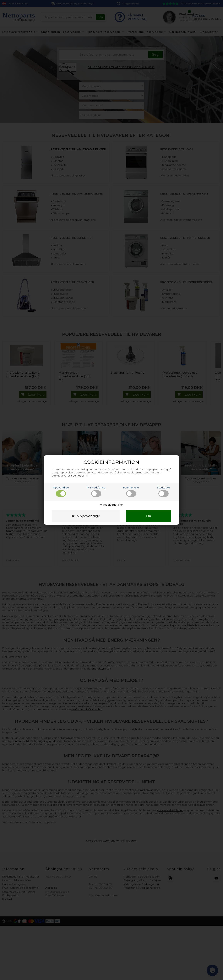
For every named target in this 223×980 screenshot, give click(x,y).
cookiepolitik (79, 476)
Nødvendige (61, 491)
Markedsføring (96, 491)
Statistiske (163, 491)
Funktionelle (131, 491)
